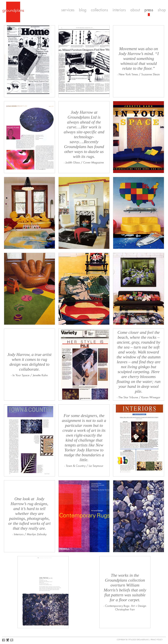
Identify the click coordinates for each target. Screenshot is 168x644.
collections (99, 10)
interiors (119, 10)
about (135, 10)
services (68, 10)
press (149, 10)
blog (83, 10)
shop (162, 10)
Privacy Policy (157, 640)
